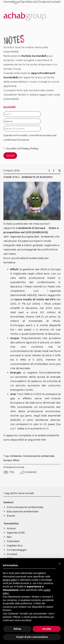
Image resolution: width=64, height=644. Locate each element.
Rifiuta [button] (17, 629)
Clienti (24, 2)
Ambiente (16, 456)
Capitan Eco (15, 545)
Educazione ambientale (23, 511)
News (16, 2)
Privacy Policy (29, 148)
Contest (12, 554)
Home (8, 2)
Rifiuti (16, 460)
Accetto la (12, 148)
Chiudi (60, 171)
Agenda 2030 (16, 533)
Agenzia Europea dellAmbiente (32, 237)
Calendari (13, 541)
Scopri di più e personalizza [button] (32, 637)
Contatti (55, 2)
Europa (8, 460)
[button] (60, 564)
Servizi (32, 2)
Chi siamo (43, 2)
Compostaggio (17, 550)
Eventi (11, 516)
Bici (9, 537)
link (44, 440)
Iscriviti (10, 156)
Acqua (11, 528)
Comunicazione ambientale (39, 456)
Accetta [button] (47, 629)
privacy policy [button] (10, 580)
